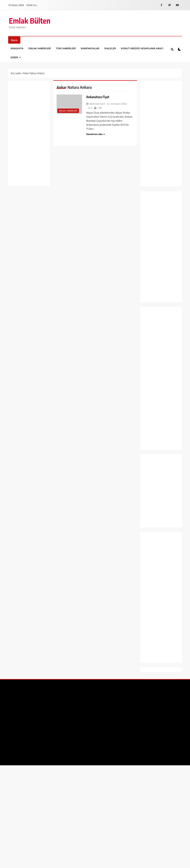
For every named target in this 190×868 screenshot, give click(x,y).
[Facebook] (161, 5)
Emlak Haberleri (40, 48)
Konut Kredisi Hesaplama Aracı (142, 48)
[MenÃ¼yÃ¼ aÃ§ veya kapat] (14, 40)
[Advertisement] (29, 134)
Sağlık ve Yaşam (153, 415)
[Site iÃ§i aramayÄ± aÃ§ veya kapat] (172, 49)
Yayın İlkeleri (141, 697)
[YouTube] (177, 5)
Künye (155, 697)
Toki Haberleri (66, 48)
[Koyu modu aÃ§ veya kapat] (180, 49)
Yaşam (148, 443)
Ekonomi (150, 328)
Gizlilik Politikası (171, 697)
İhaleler (110, 48)
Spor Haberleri (153, 429)
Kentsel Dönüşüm (154, 378)
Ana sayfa (16, 73)
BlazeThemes (61, 697)
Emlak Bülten (30, 21)
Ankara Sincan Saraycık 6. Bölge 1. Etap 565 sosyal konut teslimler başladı (161, 220)
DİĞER (14, 57)
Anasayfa (17, 48)
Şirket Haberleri (153, 422)
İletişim (125, 697)
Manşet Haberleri (154, 386)
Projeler (149, 407)
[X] (170, 5)
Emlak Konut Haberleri (157, 342)
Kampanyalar (90, 48)
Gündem (149, 357)
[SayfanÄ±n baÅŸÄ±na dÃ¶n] (185, 863)
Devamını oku (96, 134)
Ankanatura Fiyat (98, 97)
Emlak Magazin (153, 350)
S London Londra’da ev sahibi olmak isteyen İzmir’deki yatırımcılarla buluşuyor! (159, 247)
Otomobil (150, 393)
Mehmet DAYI (97, 104)
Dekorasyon (151, 321)
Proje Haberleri (153, 400)
